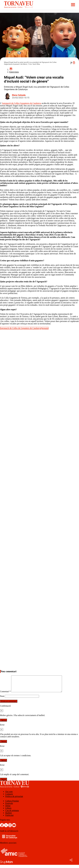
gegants (45, 328)
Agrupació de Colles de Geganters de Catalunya (21, 328)
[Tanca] (2, 714)
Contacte (9, 797)
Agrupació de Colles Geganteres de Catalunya (22, 103)
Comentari (5, 695)
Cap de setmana (12, 814)
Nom (2, 699)
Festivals (9, 806)
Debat (8, 809)
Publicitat (9, 818)
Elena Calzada (19, 95)
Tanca (3, 723)
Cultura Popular (12, 804)
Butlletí (9, 816)
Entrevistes (14, 72)
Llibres (8, 811)
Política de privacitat (14, 800)
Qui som (9, 795)
